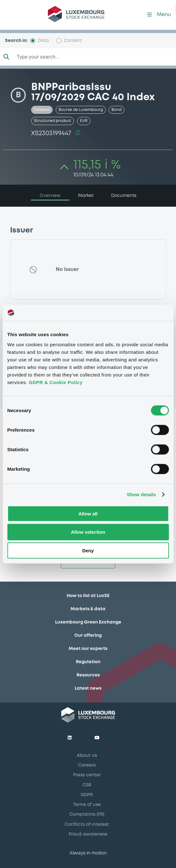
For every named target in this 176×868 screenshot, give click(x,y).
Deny (88, 551)
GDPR (87, 795)
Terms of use (87, 805)
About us (87, 756)
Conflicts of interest (87, 825)
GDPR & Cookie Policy (56, 382)
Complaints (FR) (87, 814)
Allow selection (88, 532)
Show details (142, 494)
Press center (87, 775)
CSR (87, 785)
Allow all (88, 513)
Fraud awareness (88, 834)
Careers (87, 765)
